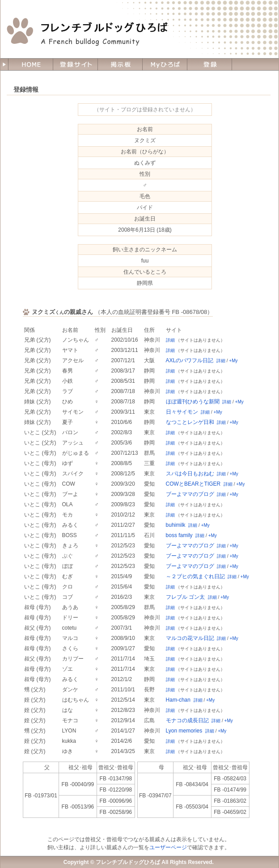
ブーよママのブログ (190, 494)
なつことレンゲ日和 (190, 422)
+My (233, 361)
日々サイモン (182, 412)
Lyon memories (184, 731)
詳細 (170, 340)
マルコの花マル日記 (190, 638)
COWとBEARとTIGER (193, 484)
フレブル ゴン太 (185, 597)
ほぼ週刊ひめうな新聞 (193, 402)
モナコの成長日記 (187, 720)
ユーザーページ (168, 847)
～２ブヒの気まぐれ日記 (195, 576)
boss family (179, 535)
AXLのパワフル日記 (190, 360)
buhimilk (176, 525)
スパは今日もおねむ (190, 474)
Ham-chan (178, 700)
